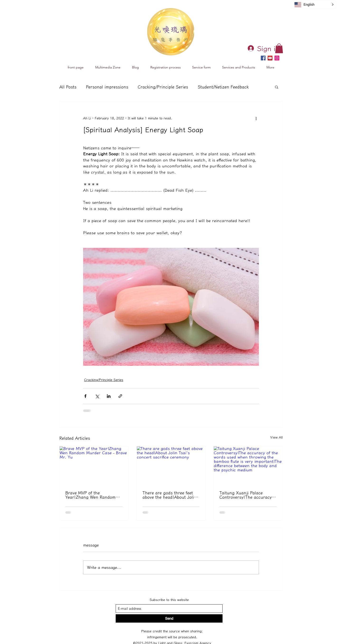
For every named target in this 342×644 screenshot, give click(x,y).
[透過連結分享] (120, 396)
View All (276, 437)
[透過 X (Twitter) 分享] (97, 396)
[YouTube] (270, 58)
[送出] (169, 618)
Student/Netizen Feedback (223, 87)
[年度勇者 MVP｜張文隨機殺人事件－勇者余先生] (94, 466)
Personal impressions (107, 87)
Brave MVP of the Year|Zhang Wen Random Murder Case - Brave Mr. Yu (93, 495)
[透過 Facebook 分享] (85, 396)
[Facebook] (263, 58)
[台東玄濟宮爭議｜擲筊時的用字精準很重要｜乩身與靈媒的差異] (248, 466)
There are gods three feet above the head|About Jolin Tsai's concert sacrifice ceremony (170, 495)
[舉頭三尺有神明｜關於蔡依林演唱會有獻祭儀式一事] (171, 466)
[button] (279, 48)
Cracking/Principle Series (163, 87)
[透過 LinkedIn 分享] (109, 396)
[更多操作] (256, 118)
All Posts (68, 87)
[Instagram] (277, 58)
